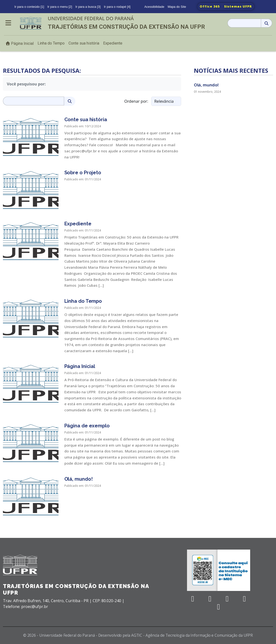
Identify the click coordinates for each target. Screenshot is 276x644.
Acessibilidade (154, 7)
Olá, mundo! (206, 85)
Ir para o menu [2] (60, 7)
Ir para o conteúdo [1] (29, 7)
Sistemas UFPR (238, 6)
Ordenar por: (136, 101)
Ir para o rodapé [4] (117, 7)
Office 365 (210, 6)
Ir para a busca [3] (88, 7)
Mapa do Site (177, 7)
